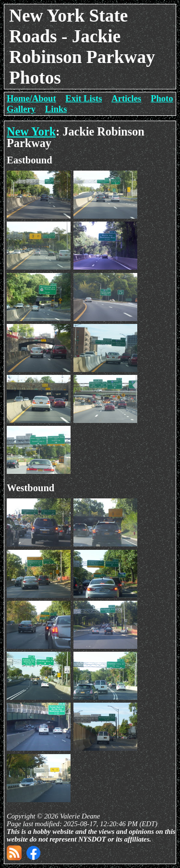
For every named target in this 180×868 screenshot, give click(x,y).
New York (31, 131)
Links (56, 109)
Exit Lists (84, 98)
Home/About (31, 98)
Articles (126, 98)
